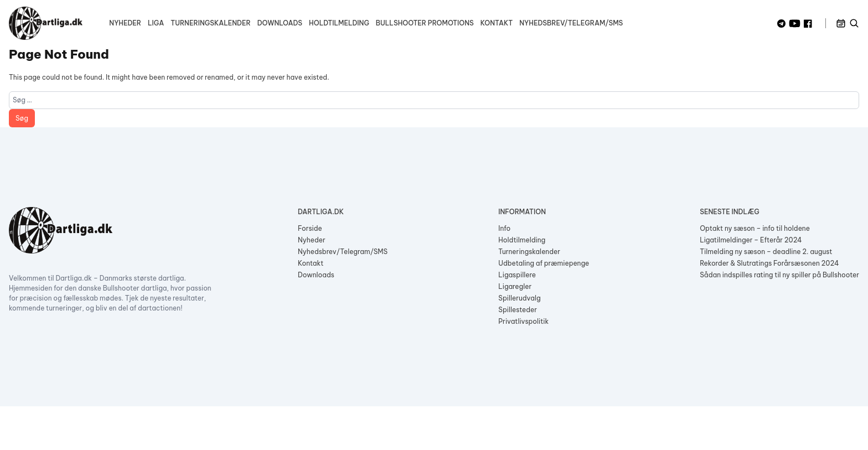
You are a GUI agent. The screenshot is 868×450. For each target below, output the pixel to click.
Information (522, 212)
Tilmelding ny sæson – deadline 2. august (766, 252)
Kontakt (497, 23)
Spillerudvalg (519, 298)
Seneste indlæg (729, 212)
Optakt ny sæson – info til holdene (755, 228)
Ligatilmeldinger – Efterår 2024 (751, 240)
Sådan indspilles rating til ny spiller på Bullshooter (779, 275)
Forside (310, 228)
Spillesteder (518, 310)
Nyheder (125, 23)
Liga (156, 23)
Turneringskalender (210, 23)
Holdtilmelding (339, 23)
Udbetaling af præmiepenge (544, 263)
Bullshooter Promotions (425, 23)
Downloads (280, 23)
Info (504, 228)
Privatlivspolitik (523, 321)
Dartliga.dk (321, 212)
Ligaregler (515, 286)
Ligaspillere (517, 275)
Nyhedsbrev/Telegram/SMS (571, 23)
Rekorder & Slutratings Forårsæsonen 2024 (769, 263)
